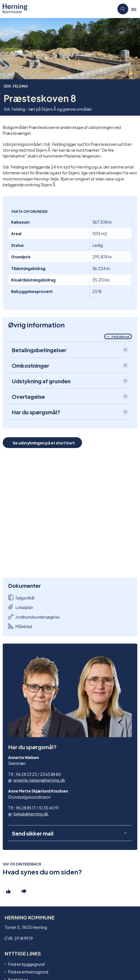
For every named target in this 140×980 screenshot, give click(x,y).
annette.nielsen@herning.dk (39, 703)
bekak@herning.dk (31, 737)
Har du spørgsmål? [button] (36, 412)
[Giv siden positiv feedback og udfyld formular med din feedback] (8, 815)
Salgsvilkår (21, 598)
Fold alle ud (120, 336)
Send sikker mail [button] (33, 756)
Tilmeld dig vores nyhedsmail (34, 910)
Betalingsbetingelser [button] (39, 350)
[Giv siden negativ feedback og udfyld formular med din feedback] (24, 815)
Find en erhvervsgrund (28, 895)
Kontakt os (18, 903)
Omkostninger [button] (30, 365)
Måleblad (20, 626)
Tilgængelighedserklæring (32, 936)
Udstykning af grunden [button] (41, 381)
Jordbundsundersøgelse (34, 617)
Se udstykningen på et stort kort (44, 443)
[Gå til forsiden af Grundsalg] (14, 9)
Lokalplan (21, 607)
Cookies (16, 944)
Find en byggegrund (26, 887)
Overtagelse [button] (28, 396)
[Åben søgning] (123, 9)
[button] (135, 9)
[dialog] (70, 513)
